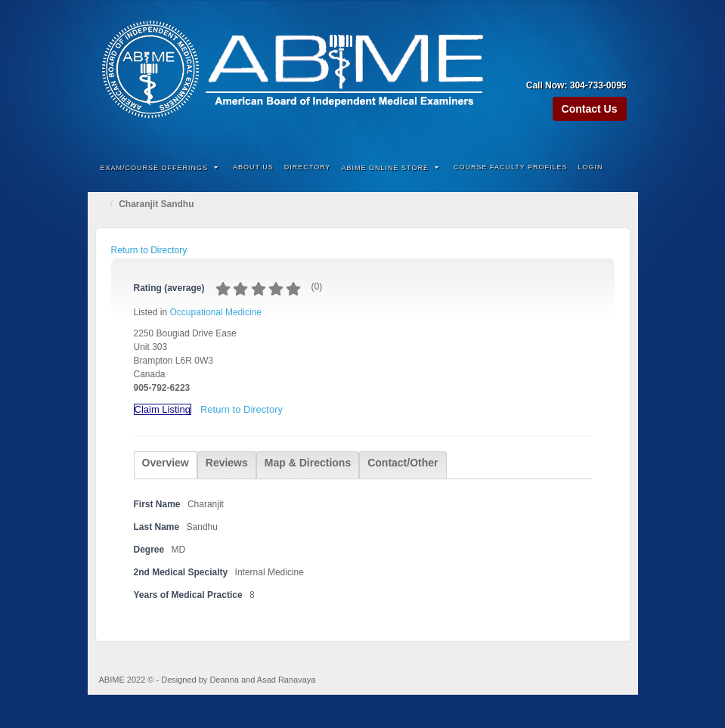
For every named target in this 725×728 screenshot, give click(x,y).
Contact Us (590, 109)
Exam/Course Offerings (160, 168)
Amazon (555, 64)
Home (103, 204)
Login (591, 167)
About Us (253, 167)
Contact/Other (403, 463)
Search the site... (617, 168)
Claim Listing (163, 409)
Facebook (576, 64)
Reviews (227, 463)
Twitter (617, 64)
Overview (166, 463)
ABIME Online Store (390, 168)
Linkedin (596, 64)
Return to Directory (149, 250)
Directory (308, 167)
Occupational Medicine (216, 312)
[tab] (166, 465)
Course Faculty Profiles (511, 167)
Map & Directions (308, 463)
